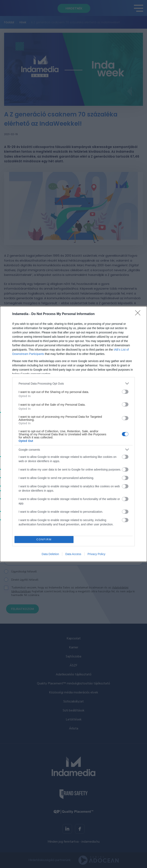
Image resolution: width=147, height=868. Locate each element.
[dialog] (73, 434)
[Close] (139, 314)
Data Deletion (50, 554)
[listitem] (73, 383)
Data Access (73, 554)
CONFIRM (44, 540)
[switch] (125, 392)
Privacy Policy (96, 554)
